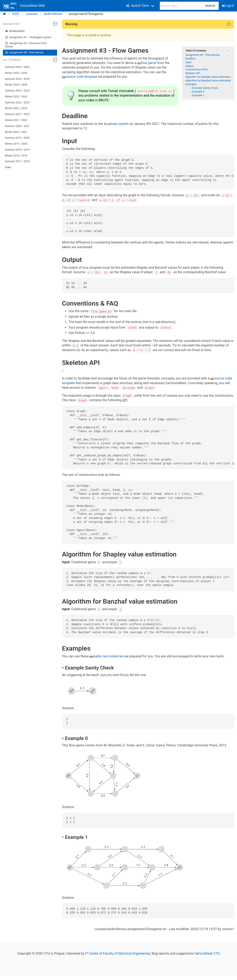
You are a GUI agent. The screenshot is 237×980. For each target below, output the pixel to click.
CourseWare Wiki (24, 6)
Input (188, 62)
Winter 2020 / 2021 (16, 132)
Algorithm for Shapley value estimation (208, 77)
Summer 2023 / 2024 (17, 91)
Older (8, 167)
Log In (228, 6)
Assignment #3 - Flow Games (24, 53)
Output (189, 66)
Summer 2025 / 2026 (17, 67)
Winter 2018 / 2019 (16, 156)
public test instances (109, 656)
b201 (16, 14)
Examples (191, 84)
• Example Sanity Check (204, 88)
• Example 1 (197, 95)
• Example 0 (197, 92)
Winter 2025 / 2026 (16, 73)
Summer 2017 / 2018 (17, 161)
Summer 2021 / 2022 (17, 114)
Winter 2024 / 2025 (16, 85)
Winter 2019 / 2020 (16, 144)
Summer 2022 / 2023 (17, 102)
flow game (148, 63)
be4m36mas (53, 14)
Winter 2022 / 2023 (16, 108)
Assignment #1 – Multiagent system (28, 37)
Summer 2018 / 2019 (17, 150)
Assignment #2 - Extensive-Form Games (26, 45)
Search (210, 6)
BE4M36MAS (15, 31)
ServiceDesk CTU (207, 953)
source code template (82, 77)
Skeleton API (193, 73)
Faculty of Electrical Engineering (126, 953)
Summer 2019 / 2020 (17, 138)
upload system (118, 124)
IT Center (92, 953)
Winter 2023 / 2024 (16, 97)
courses (32, 14)
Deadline (190, 59)
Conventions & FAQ (196, 69)
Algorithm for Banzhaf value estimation (208, 81)
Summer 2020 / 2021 (17, 126)
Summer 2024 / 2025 (17, 79)
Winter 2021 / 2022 (16, 120)
